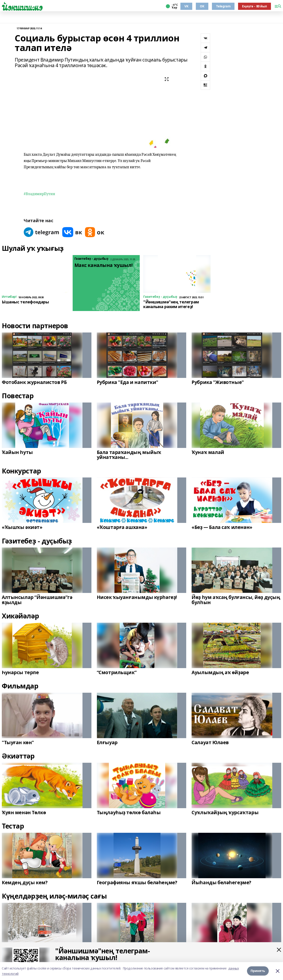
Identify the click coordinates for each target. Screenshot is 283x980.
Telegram (223, 6)
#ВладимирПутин (39, 194)
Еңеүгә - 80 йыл (254, 6)
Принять (258, 971)
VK (186, 6)
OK (202, 6)
